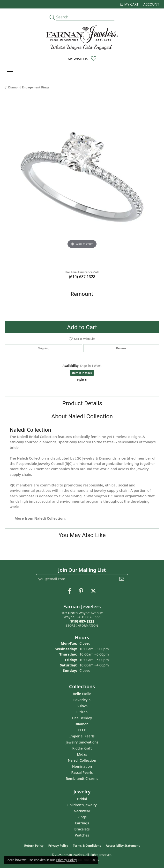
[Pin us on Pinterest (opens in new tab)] (81, 591)
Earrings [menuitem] (82, 823)
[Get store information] (82, 626)
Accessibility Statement (123, 846)
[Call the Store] (82, 621)
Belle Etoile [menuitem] (82, 694)
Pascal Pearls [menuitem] (82, 772)
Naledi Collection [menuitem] (82, 760)
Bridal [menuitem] (82, 799)
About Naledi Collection (82, 416)
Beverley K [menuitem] (82, 700)
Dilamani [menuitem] (82, 724)
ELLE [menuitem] (82, 730)
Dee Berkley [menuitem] (82, 718)
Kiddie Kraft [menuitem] (82, 748)
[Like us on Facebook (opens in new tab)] (70, 591)
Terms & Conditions (87, 846)
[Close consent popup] (94, 860)
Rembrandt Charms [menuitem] (82, 778)
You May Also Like (82, 535)
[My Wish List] (82, 59)
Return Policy (34, 846)
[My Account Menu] (151, 4)
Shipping (44, 348)
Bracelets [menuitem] (82, 829)
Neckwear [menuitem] (82, 811)
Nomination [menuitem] (82, 766)
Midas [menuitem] (82, 754)
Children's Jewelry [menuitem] (82, 805)
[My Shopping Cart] (129, 4)
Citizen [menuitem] (82, 712)
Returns (121, 348)
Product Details (82, 403)
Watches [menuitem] (82, 835)
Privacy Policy (58, 846)
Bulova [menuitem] (82, 706)
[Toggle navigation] (10, 71)
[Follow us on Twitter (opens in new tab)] (93, 591)
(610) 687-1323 (82, 277)
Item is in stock (82, 373)
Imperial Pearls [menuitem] (82, 736)
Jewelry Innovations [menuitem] (82, 742)
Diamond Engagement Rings (29, 87)
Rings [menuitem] (82, 817)
